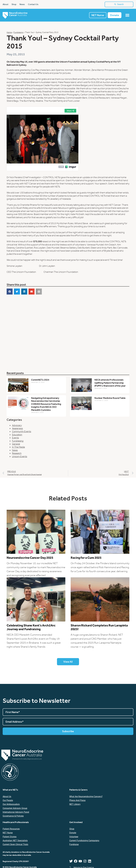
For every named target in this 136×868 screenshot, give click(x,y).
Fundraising (18, 33)
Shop (72, 829)
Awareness (17, 429)
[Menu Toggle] (127, 15)
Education (17, 435)
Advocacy (17, 425)
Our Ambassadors (11, 804)
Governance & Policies (13, 816)
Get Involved (76, 822)
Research (17, 454)
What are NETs (10, 790)
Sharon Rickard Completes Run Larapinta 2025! (99, 627)
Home (9, 33)
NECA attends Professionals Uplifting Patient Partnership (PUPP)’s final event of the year (110, 383)
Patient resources (11, 829)
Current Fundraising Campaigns (84, 841)
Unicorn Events (20, 457)
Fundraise (74, 845)
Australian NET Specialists (15, 841)
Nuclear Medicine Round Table (110, 398)
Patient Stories (10, 837)
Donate (73, 833)
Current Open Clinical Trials (15, 845)
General (16, 444)
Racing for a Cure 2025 (86, 558)
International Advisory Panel (16, 812)
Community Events (22, 432)
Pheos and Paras (77, 801)
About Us (7, 797)
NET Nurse (8, 833)
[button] (10, 292)
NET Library (75, 804)
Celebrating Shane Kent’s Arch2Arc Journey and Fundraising (31, 627)
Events (15, 438)
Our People (8, 801)
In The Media (18, 447)
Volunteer (74, 837)
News (15, 450)
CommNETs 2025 (40, 380)
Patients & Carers (78, 790)
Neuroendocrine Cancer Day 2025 (30, 558)
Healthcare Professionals (16, 822)
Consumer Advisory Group (15, 808)
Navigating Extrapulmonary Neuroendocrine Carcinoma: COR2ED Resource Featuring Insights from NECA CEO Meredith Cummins (46, 404)
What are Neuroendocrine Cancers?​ (86, 797)
